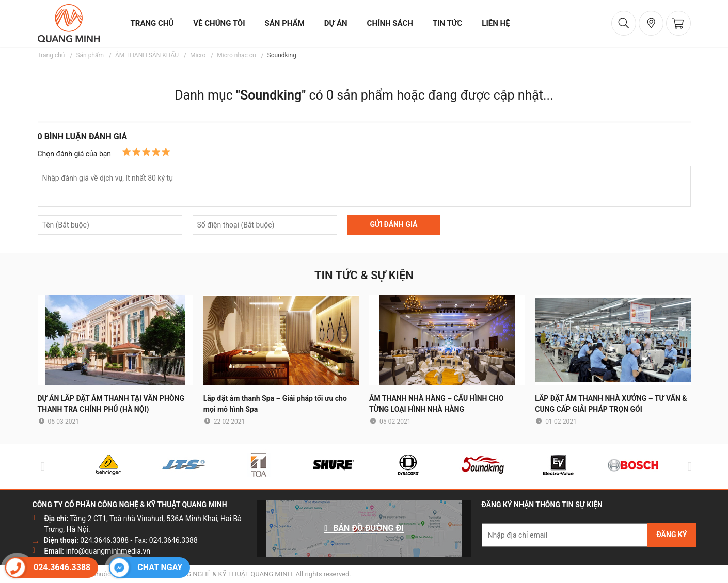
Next (688, 466)
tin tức (447, 23)
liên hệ (496, 23)
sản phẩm (285, 23)
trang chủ (152, 23)
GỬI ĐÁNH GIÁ (393, 224)
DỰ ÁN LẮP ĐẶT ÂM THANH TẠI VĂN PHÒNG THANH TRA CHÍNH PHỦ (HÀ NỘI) (111, 404)
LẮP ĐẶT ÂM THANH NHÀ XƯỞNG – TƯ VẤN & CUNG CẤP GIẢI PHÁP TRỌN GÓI (611, 404)
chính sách (390, 23)
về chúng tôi (219, 23)
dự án (336, 23)
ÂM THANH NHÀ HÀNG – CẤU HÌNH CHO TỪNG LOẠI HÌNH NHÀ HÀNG (437, 404)
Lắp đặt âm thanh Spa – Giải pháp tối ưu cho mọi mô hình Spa (275, 404)
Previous (41, 466)
